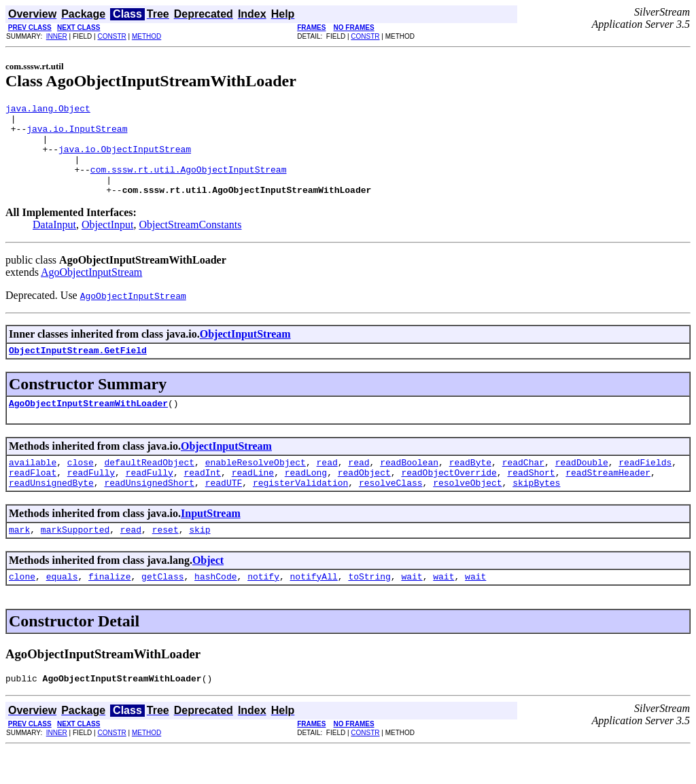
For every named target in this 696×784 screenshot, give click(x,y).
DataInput (54, 243)
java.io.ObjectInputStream (125, 159)
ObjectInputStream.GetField (78, 370)
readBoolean (409, 486)
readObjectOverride (449, 499)
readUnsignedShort (149, 511)
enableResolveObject (256, 486)
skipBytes (536, 511)
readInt (202, 499)
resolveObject (467, 511)
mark (19, 560)
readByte (470, 486)
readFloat (33, 499)
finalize (109, 609)
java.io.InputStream (77, 135)
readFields (645, 486)
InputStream (211, 542)
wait (412, 609)
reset (166, 560)
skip (199, 560)
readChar (523, 486)
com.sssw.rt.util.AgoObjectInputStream (189, 183)
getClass (162, 609)
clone (22, 609)
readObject (364, 499)
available (33, 486)
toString (369, 609)
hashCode (215, 609)
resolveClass (391, 511)
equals (62, 609)
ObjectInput (107, 243)
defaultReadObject (149, 486)
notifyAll (314, 609)
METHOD (146, 36)
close (81, 486)
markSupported (75, 560)
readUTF (224, 511)
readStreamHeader (608, 499)
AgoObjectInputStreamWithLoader (88, 425)
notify (263, 609)
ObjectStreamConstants (190, 243)
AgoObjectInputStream (91, 290)
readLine (253, 499)
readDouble (582, 486)
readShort (531, 499)
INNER (57, 36)
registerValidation (300, 511)
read (327, 486)
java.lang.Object (48, 110)
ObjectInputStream (245, 352)
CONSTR (112, 36)
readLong (306, 499)
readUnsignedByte (51, 511)
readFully (91, 499)
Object (208, 591)
